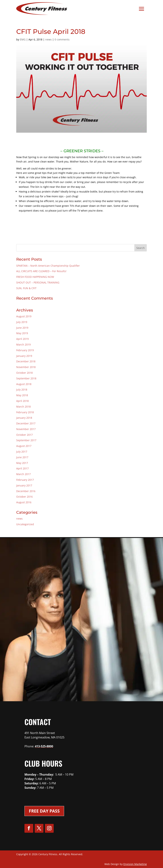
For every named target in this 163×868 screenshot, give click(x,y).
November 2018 (26, 367)
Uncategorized (25, 524)
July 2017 (22, 452)
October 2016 (24, 497)
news (48, 39)
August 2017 (24, 446)
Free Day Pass (44, 811)
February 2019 (25, 350)
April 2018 (22, 401)
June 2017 (22, 457)
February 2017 (25, 480)
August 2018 (24, 384)
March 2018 (23, 407)
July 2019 (22, 322)
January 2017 (24, 485)
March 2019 (23, 345)
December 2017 (26, 423)
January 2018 (24, 418)
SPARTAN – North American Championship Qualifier (48, 266)
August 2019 (24, 316)
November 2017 (26, 429)
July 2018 (22, 390)
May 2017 (22, 463)
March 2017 (23, 474)
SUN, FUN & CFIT (26, 288)
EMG (23, 39)
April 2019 (22, 339)
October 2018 (24, 373)
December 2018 (26, 361)
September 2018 (26, 378)
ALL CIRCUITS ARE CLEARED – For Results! (41, 271)
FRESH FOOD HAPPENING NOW (35, 277)
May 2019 (22, 333)
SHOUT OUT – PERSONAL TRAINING (38, 282)
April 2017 (22, 468)
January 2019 (24, 356)
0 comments (62, 39)
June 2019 (22, 328)
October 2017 (24, 435)
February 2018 (25, 412)
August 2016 (24, 502)
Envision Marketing (135, 864)
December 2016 (26, 491)
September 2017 (26, 440)
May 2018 (22, 395)
